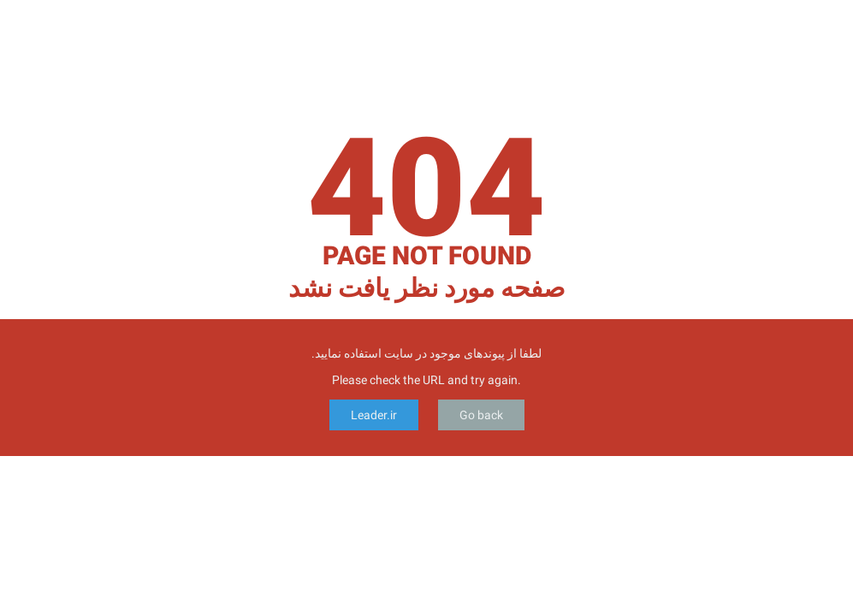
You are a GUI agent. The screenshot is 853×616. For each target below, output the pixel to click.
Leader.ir (374, 415)
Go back (481, 415)
